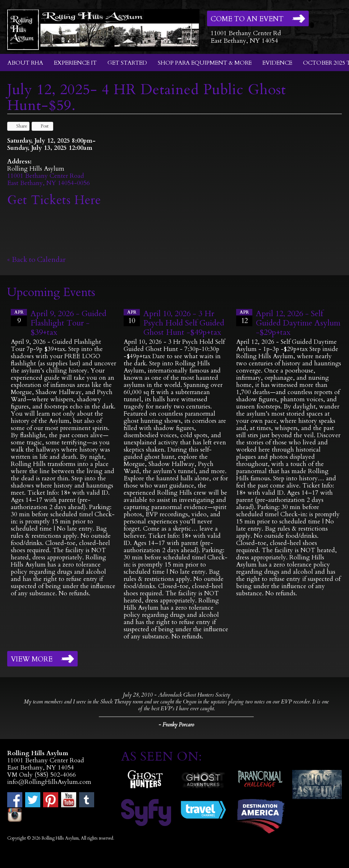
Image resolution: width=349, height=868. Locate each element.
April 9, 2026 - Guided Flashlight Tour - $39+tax (68, 323)
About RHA (25, 63)
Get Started (127, 63)
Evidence (277, 63)
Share (18, 126)
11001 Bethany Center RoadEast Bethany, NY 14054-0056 (49, 179)
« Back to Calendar (36, 260)
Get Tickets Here (54, 200)
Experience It (75, 63)
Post (41, 126)
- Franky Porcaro (176, 725)
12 (244, 317)
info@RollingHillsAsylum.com (49, 782)
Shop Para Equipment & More (205, 63)
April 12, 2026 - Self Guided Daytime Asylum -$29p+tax (298, 323)
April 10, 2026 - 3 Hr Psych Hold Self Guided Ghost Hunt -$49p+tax (184, 323)
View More (32, 659)
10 (132, 317)
